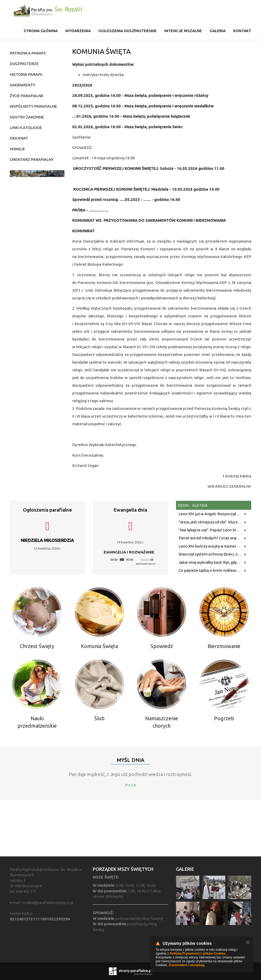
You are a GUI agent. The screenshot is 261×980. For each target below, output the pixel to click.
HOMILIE (17, 149)
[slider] (122, 560)
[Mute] (137, 560)
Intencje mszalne (183, 31)
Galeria (218, 31)
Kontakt (242, 31)
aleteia (199, 505)
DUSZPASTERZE (24, 64)
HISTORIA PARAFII (26, 74)
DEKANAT (19, 138)
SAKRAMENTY (22, 85)
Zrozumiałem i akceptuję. (187, 965)
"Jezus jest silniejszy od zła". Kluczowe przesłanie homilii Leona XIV (210, 522)
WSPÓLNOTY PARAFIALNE (33, 106)
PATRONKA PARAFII (28, 53)
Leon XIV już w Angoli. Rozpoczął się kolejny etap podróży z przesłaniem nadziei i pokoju (210, 514)
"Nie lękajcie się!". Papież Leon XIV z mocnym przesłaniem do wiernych (210, 530)
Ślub (99, 718)
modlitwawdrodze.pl (146, 564)
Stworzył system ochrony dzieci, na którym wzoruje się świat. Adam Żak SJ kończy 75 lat (210, 554)
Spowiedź (162, 646)
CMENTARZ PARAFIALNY (32, 159)
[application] (129, 560)
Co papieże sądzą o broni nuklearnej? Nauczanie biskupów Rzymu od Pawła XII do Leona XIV (210, 570)
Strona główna (41, 31)
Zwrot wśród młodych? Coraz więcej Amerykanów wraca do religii (210, 538)
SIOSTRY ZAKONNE (27, 117)
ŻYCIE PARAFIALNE (27, 96)
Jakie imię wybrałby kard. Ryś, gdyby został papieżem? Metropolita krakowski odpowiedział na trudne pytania (210, 562)
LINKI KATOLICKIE (26, 128)
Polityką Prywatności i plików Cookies (198, 954)
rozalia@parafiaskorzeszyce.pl (48, 903)
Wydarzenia (78, 31)
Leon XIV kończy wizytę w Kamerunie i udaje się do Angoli (210, 546)
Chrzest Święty (37, 646)
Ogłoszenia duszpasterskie (128, 31)
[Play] (106, 560)
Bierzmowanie (224, 646)
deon (183, 505)
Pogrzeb (224, 718)
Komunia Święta (99, 646)
